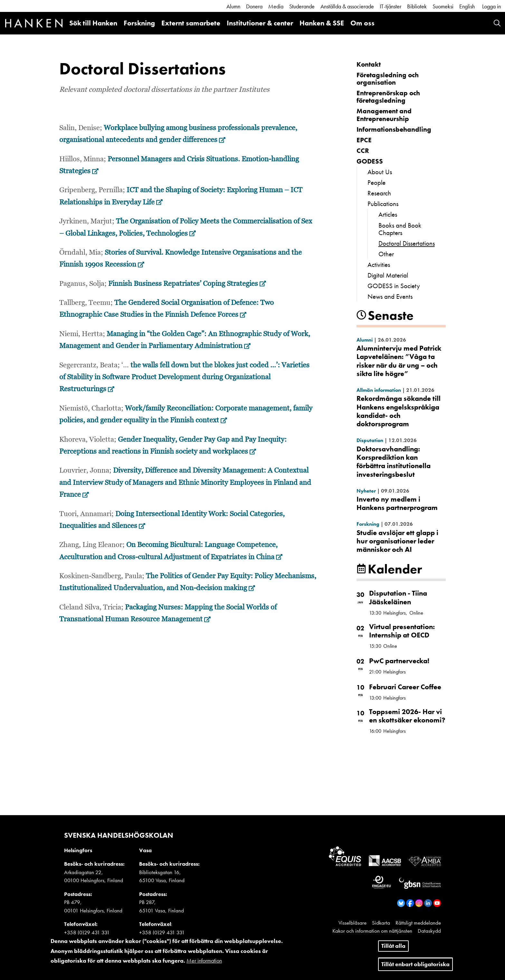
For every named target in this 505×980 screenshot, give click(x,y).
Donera (254, 6)
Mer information (204, 964)
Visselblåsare (353, 923)
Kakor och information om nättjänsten (372, 931)
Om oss (362, 23)
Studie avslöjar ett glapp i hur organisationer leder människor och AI (397, 541)
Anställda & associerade (347, 6)
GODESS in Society (394, 286)
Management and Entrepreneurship (384, 115)
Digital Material (388, 275)
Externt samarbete (191, 23)
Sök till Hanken (93, 23)
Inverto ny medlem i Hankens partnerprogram (397, 503)
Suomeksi (443, 6)
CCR (363, 151)
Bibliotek (417, 6)
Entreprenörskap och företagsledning (388, 97)
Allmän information (379, 390)
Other (386, 254)
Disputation (370, 440)
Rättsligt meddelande (418, 923)
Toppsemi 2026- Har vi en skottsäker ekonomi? (407, 716)
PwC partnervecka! (399, 661)
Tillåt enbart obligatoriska (415, 967)
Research (379, 193)
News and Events (390, 296)
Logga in (491, 6)
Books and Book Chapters (400, 229)
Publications (383, 204)
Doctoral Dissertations (407, 243)
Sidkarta (381, 923)
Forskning (139, 23)
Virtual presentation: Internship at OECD (402, 631)
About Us (380, 172)
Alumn (233, 6)
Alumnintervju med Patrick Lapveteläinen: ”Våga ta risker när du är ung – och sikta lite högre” (399, 361)
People (376, 182)
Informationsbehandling (394, 129)
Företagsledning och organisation (388, 79)
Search (497, 23)
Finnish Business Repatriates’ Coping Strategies (187, 284)
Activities (379, 264)
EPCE (364, 140)
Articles (388, 214)
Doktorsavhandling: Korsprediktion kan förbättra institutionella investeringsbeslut (394, 462)
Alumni (365, 340)
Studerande (302, 6)
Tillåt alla (393, 949)
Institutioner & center (260, 23)
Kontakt (369, 64)
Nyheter (366, 491)
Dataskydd (429, 931)
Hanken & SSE (322, 23)
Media (276, 6)
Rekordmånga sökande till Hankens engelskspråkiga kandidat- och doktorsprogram (399, 411)
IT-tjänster (391, 6)
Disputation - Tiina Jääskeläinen (398, 597)
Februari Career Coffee (405, 687)
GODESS (370, 161)
